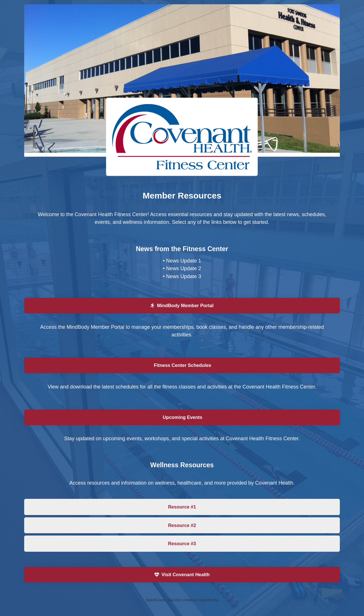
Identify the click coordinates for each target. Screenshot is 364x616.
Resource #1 (182, 507)
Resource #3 (182, 543)
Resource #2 (182, 525)
